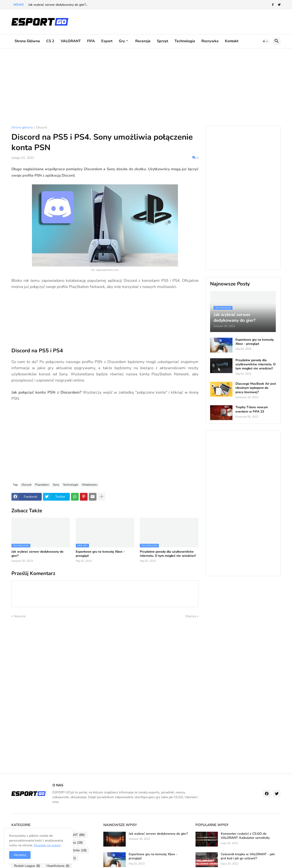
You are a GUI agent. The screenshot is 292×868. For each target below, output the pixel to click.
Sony (56, 485)
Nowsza (20, 616)
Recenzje (143, 41)
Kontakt (232, 41)
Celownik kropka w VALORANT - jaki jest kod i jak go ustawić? (248, 856)
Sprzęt (163, 41)
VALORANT (71, 41)
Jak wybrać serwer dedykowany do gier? (37, 554)
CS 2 (50, 41)
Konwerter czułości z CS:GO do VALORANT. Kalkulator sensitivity (245, 836)
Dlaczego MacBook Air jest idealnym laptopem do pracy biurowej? (256, 388)
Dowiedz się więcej (47, 845)
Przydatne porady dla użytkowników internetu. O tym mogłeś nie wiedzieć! (168, 554)
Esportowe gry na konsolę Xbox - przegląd (100, 554)
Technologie (70, 485)
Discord (42, 128)
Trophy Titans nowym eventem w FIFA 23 (252, 409)
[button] (266, 41)
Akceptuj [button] (20, 855)
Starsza (191, 616)
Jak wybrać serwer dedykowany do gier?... (58, 5)
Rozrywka (210, 41)
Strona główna (27, 41)
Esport (107, 41)
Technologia (185, 41)
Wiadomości (90, 485)
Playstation (42, 485)
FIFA (91, 41)
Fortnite (77, 850)
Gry (122, 41)
